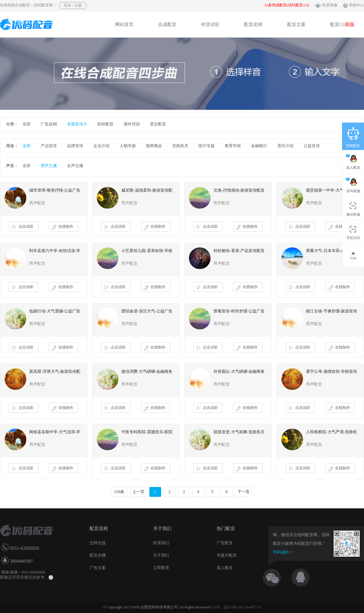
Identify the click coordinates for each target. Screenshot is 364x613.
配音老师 (253, 24)
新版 (350, 24)
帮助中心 (356, 5)
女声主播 (75, 166)
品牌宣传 (75, 146)
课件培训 (132, 124)
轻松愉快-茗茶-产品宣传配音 (239, 251)
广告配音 (225, 543)
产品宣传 (49, 146)
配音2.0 (342, 24)
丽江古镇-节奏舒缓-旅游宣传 (331, 311)
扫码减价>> (283, 552)
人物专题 (128, 146)
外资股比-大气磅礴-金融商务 (239, 372)
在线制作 (62, 227)
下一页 (244, 492)
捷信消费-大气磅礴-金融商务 (147, 372)
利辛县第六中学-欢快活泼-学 (55, 251)
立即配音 (161, 568)
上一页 (138, 492)
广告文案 (98, 568)
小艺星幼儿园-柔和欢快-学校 (147, 251)
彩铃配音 (105, 124)
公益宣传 (312, 146)
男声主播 (49, 166)
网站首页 (124, 24)
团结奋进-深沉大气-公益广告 (147, 311)
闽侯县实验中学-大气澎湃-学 (55, 432)
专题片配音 (227, 555)
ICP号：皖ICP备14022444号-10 (236, 607)
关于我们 (161, 555)
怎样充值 (98, 543)
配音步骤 (98, 555)
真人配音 (225, 568)
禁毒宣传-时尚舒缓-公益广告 (239, 311)
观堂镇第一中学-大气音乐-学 (331, 190)
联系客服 (330, 5)
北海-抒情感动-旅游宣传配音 (239, 190)
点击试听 (22, 227)
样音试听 (210, 24)
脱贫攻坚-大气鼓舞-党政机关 (239, 432)
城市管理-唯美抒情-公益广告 (55, 190)
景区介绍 (285, 146)
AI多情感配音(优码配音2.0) (287, 5)
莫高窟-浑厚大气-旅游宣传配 (55, 372)
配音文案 (296, 24)
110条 (119, 492)
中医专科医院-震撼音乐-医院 (147, 432)
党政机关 (180, 146)
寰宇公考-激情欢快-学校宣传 (331, 372)
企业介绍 (101, 146)
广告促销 (49, 124)
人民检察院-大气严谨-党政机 (331, 432)
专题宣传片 (77, 124)
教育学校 (233, 146)
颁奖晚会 (154, 146)
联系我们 (161, 543)
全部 (27, 124)
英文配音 (158, 124)
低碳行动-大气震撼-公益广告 (55, 311)
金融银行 (259, 146)
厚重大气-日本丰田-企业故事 (331, 251)
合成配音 (167, 24)
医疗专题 (207, 146)
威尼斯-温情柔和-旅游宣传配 (147, 190)
